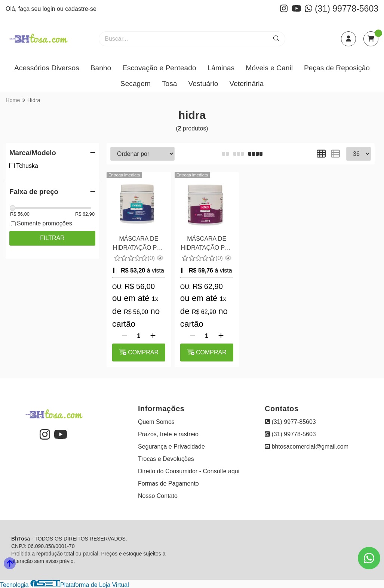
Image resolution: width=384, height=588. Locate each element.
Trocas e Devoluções (166, 459)
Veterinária (246, 84)
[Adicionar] (153, 336)
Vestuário (203, 84)
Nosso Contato (158, 496)
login (50, 9)
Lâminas (221, 68)
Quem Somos (156, 422)
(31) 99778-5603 (342, 9)
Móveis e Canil (269, 68)
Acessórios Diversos (47, 68)
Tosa (170, 84)
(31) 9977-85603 (290, 422)
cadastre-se (81, 9)
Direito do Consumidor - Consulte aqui (189, 471)
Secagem (136, 84)
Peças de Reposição (337, 68)
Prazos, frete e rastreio (168, 434)
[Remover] (125, 336)
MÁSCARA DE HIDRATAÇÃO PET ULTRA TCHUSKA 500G (139, 244)
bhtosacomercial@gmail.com (307, 447)
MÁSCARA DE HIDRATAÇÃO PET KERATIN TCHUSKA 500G (207, 244)
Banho (101, 68)
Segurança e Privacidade (171, 447)
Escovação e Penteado (159, 68)
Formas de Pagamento (168, 484)
